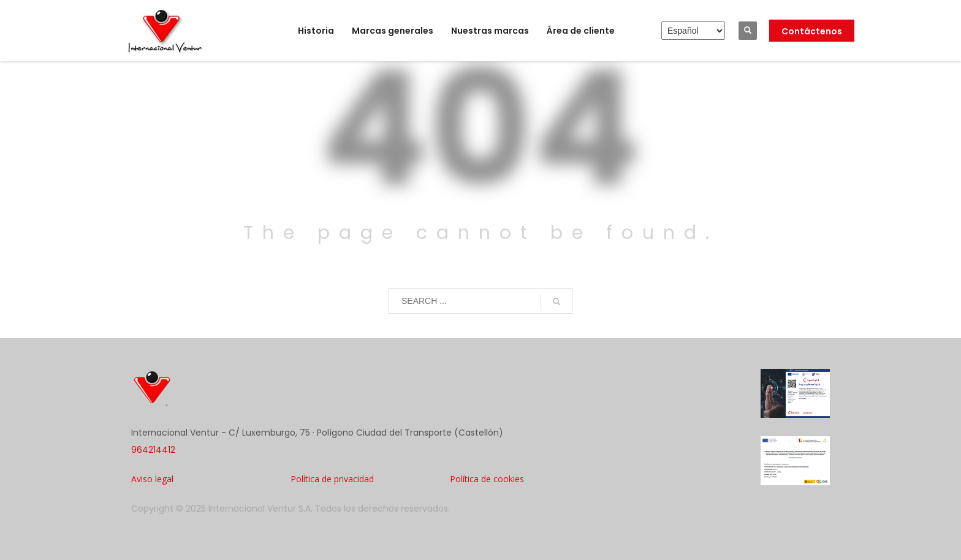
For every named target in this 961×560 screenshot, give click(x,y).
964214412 (153, 450)
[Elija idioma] (693, 31)
